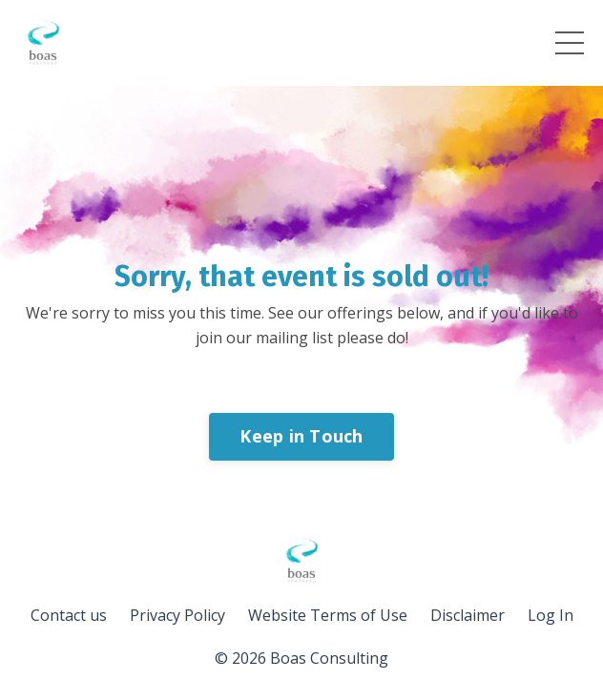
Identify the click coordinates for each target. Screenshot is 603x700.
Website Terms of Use (328, 615)
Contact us (69, 615)
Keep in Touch (301, 436)
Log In (551, 615)
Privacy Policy (177, 615)
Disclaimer (468, 615)
